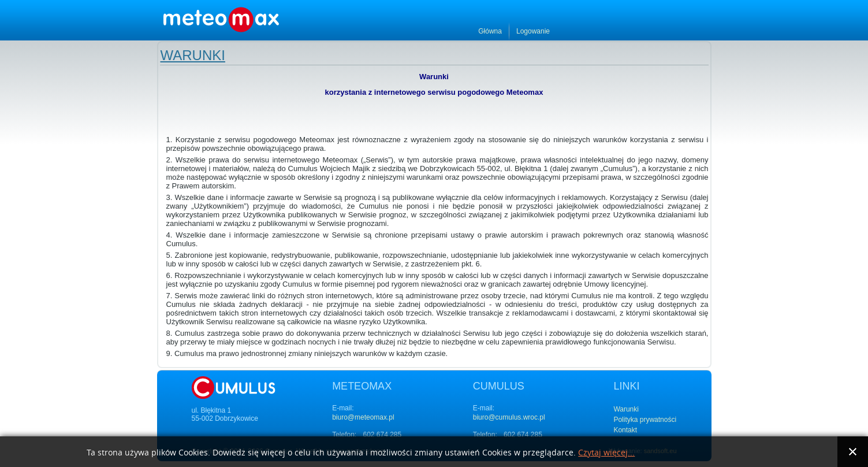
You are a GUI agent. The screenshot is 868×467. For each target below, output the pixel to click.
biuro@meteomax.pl (363, 417)
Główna (638, 31)
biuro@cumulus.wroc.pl (509, 417)
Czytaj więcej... (606, 453)
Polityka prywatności (645, 420)
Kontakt (625, 430)
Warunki (193, 55)
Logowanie (681, 31)
